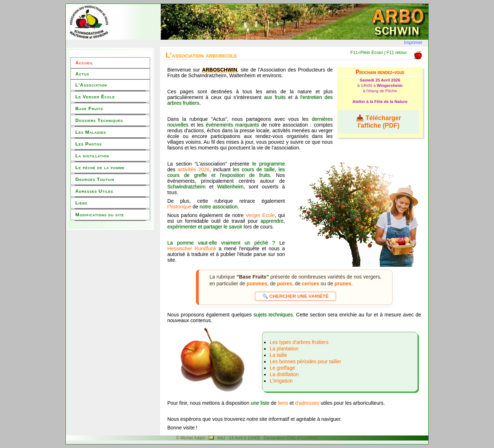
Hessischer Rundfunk (192, 248)
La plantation (284, 349)
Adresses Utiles (94, 191)
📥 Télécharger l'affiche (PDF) (379, 122)
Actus (82, 74)
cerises (310, 284)
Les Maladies (91, 132)
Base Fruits (89, 109)
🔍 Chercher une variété (296, 296)
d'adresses (308, 403)
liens (283, 403)
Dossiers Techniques (99, 120)
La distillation (92, 156)
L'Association (91, 85)
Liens (81, 203)
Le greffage (282, 368)
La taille (278, 355)
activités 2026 (194, 169)
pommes (257, 284)
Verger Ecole (260, 215)
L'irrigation (281, 381)
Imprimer (413, 42)
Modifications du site (100, 215)
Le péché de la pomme (100, 168)
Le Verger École (95, 97)
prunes (343, 284)
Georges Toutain (95, 179)
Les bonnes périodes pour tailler (305, 361)
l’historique (179, 207)
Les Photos (89, 144)
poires (285, 284)
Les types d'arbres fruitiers (299, 342)
